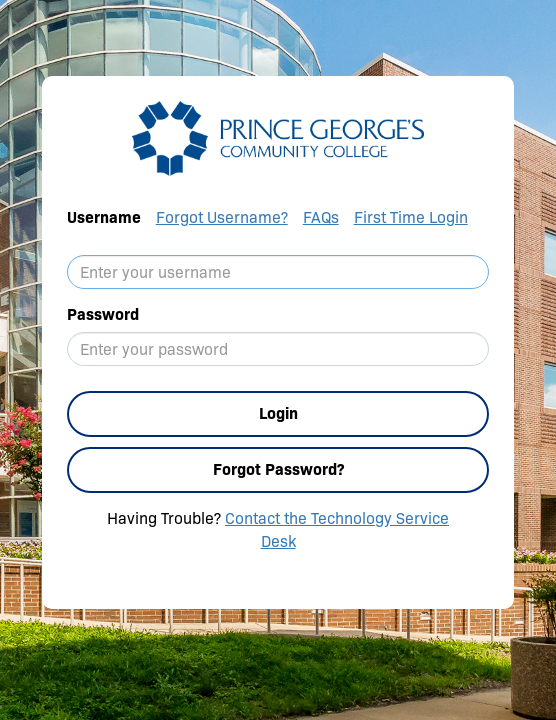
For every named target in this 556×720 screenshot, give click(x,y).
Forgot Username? (222, 217)
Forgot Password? (278, 469)
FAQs (321, 217)
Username (104, 217)
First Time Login (411, 217)
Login (278, 413)
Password (103, 314)
